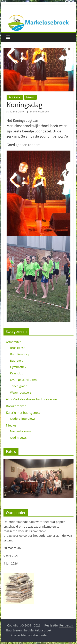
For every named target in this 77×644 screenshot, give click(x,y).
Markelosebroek (40, 112)
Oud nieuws (18, 438)
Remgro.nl (66, 625)
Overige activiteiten (23, 380)
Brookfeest (17, 348)
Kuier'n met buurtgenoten (24, 413)
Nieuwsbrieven (20, 431)
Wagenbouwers (21, 392)
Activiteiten (15, 97)
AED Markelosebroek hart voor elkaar (32, 399)
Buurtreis (17, 361)
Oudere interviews (23, 419)
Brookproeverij (17, 406)
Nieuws (30, 97)
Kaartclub (17, 373)
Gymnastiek (18, 367)
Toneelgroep (19, 386)
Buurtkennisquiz (21, 354)
